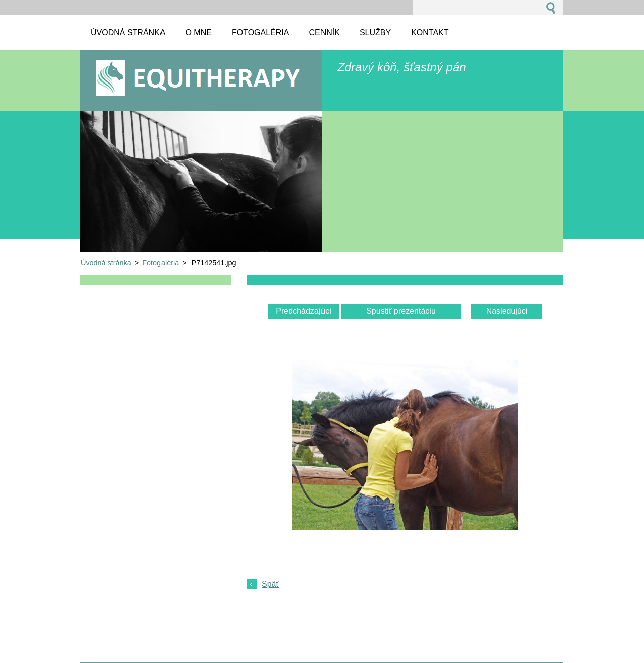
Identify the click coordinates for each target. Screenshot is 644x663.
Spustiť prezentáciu (401, 311)
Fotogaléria (160, 263)
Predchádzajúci (303, 311)
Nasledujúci (507, 311)
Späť (270, 584)
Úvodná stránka (106, 263)
